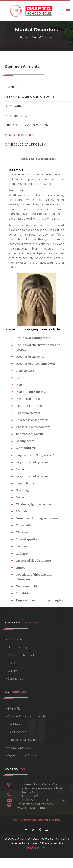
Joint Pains (14, 106)
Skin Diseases (16, 116)
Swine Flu (13, 87)
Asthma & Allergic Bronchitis (30, 97)
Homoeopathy (17, 647)
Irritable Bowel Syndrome (28, 125)
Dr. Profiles (14, 639)
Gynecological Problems (26, 145)
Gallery (11, 671)
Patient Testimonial (20, 655)
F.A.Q (10, 663)
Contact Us (14, 679)
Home (23, 38)
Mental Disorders (20, 135)
